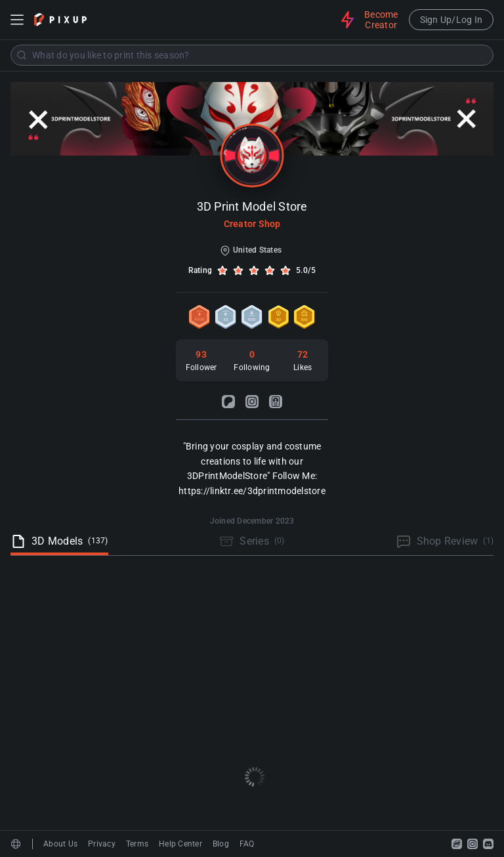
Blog (221, 844)
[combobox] (252, 55)
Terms (137, 844)
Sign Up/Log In (451, 20)
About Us (60, 844)
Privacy (102, 844)
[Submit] (22, 55)
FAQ (247, 844)
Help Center (180, 844)
